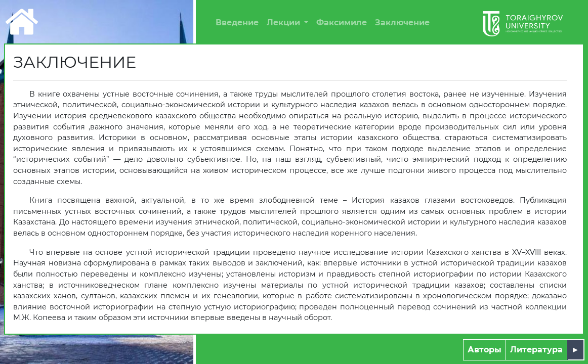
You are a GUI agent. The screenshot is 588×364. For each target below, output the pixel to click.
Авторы (485, 350)
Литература (536, 350)
